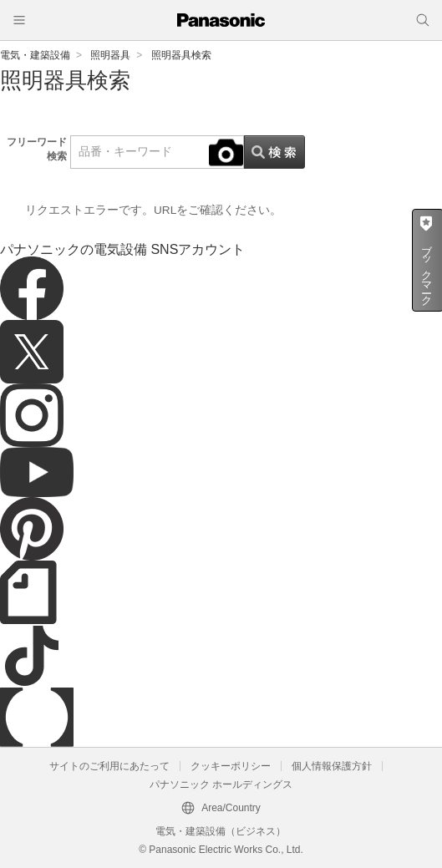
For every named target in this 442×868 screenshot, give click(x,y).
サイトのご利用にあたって (109, 766)
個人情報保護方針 (332, 766)
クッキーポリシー (231, 766)
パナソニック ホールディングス (221, 784)
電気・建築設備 (35, 55)
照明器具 (110, 55)
